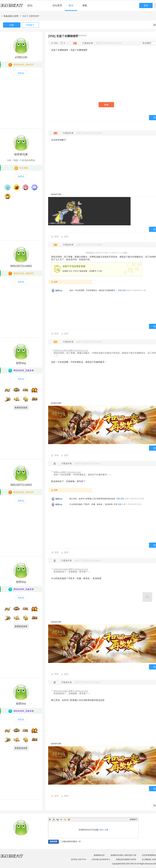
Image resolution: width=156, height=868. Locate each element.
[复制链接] (82, 36)
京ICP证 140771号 (78, 859)
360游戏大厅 (15, 858)
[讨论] (52, 36)
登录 (146, 5)
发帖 (85, 5)
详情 (120, 290)
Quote (61, 819)
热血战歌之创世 (11, 16)
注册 (100, 271)
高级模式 (133, 819)
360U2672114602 (21, 266)
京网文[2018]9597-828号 (126, 859)
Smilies (69, 819)
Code (65, 819)
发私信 (21, 73)
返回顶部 (147, 597)
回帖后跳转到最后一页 (70, 841)
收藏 (106, 105)
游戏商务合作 (99, 855)
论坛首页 (57, 5)
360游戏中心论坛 (18, 7)
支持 (56, 236)
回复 (12, 25)
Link (57, 819)
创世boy (59, 290)
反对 (66, 236)
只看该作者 (88, 43)
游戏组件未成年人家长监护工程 (123, 855)
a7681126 (21, 57)
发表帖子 (30, 25)
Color (54, 819)
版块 (71, 5)
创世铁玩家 (21, 154)
